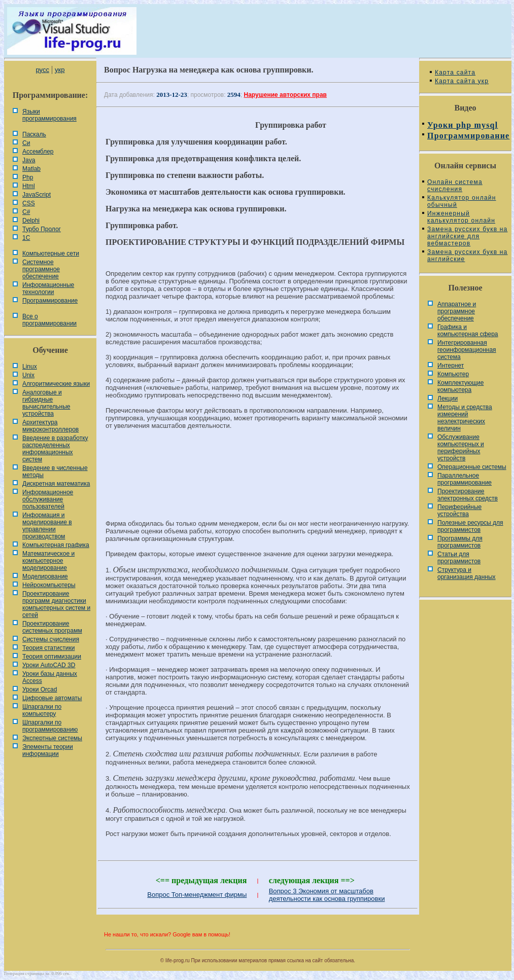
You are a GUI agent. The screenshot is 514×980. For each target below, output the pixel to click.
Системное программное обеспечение (41, 269)
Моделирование (45, 576)
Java (29, 160)
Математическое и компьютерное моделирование (48, 561)
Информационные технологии (48, 288)
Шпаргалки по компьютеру (42, 710)
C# (26, 212)
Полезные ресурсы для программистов (470, 526)
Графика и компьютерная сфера (468, 331)
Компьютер (453, 374)
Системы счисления (51, 639)
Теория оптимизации (52, 657)
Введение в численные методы (55, 471)
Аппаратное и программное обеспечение (457, 311)
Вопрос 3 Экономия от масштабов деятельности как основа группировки (327, 895)
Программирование (50, 301)
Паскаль (34, 134)
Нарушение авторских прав (285, 95)
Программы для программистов (460, 542)
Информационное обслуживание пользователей (48, 499)
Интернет (451, 366)
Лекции (448, 398)
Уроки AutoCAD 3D (49, 665)
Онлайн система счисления (455, 186)
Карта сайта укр (462, 81)
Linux (30, 367)
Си (26, 143)
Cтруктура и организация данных (467, 573)
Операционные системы (472, 467)
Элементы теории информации (48, 750)
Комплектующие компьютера (460, 386)
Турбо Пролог (42, 229)
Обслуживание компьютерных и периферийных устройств (461, 448)
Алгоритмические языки (56, 384)
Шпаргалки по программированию (50, 726)
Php (28, 177)
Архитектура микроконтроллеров (50, 426)
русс (42, 70)
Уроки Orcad (40, 689)
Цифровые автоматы (52, 698)
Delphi (31, 221)
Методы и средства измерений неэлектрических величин (465, 418)
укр (60, 70)
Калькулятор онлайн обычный (462, 201)
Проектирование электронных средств (468, 495)
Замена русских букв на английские (467, 256)
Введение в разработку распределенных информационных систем (55, 449)
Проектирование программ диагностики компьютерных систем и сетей (56, 604)
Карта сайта (455, 72)
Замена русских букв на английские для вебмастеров (467, 236)
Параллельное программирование (465, 479)
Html (29, 186)
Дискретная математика (56, 484)
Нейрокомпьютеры (49, 585)
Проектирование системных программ (52, 627)
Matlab (31, 169)
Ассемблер (38, 152)
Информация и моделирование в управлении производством (47, 526)
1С (26, 238)
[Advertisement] (258, 471)
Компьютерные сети (51, 253)
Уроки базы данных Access (50, 677)
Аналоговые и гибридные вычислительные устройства (46, 403)
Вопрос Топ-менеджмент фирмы (197, 895)
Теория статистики (48, 648)
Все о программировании (49, 320)
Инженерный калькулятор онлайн (461, 217)
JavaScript (37, 195)
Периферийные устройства (459, 511)
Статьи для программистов (459, 558)
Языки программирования (49, 115)
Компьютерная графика (56, 545)
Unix (28, 375)
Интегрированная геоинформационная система (467, 350)
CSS (29, 203)
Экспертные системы (52, 738)
